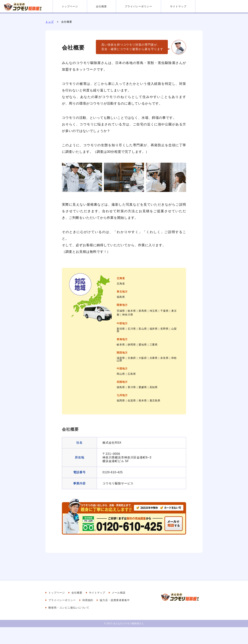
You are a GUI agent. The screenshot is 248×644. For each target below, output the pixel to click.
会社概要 (101, 6)
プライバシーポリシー (138, 6)
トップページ (70, 6)
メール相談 (119, 593)
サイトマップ (178, 6)
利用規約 (88, 600)
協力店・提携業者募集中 (115, 600)
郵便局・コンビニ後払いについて (69, 608)
